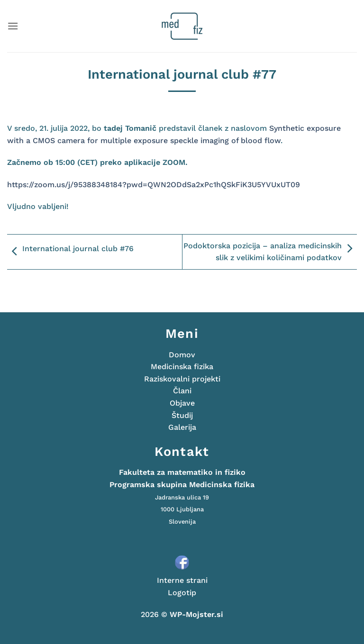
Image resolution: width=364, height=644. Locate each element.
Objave (182, 403)
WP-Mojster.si (196, 614)
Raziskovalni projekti (182, 379)
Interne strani (182, 580)
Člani (182, 391)
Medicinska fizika (182, 367)
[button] (13, 26)
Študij (182, 415)
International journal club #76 (70, 252)
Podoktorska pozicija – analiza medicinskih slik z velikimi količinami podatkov (270, 252)
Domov (182, 355)
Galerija (182, 427)
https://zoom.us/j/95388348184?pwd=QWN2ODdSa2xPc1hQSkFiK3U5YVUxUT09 (154, 185)
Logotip (182, 593)
